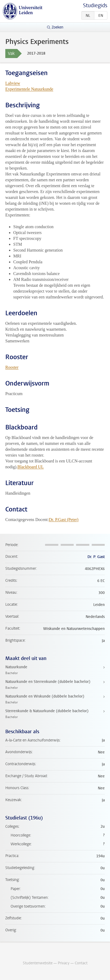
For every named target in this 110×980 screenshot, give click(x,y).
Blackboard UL (31, 467)
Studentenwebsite (38, 963)
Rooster (12, 367)
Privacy (64, 963)
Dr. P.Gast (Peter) (64, 520)
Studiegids (95, 5)
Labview (13, 83)
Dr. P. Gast (96, 557)
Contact (81, 963)
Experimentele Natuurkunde (29, 89)
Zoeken (58, 27)
